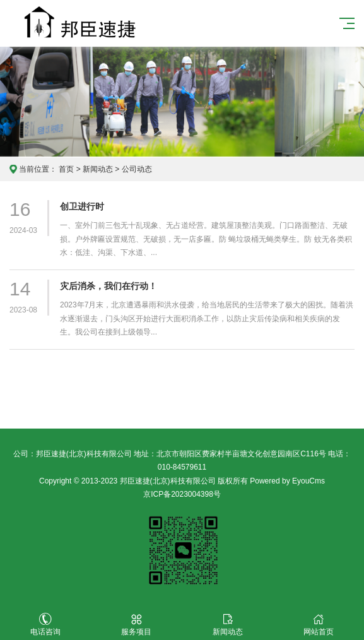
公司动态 (137, 169)
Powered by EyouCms (286, 481)
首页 (66, 169)
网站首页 (319, 625)
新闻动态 (98, 169)
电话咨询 (45, 625)
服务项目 (136, 625)
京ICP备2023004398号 (182, 494)
